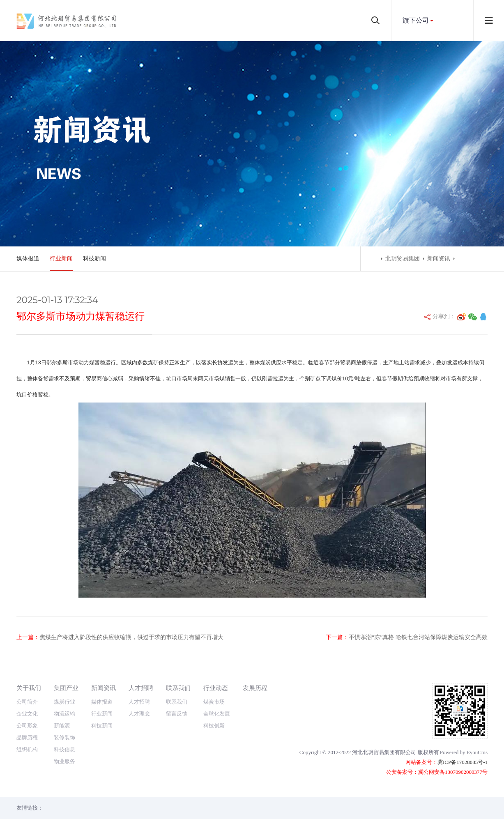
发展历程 (255, 688)
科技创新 (214, 726)
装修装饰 (64, 737)
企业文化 (27, 714)
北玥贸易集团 (403, 259)
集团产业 (66, 688)
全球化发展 (217, 714)
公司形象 (27, 726)
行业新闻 (61, 259)
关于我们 (29, 688)
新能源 (62, 726)
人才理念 (139, 714)
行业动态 (216, 688)
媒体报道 (28, 259)
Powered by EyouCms (464, 752)
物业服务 (64, 761)
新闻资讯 (439, 259)
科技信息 (64, 749)
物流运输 (64, 714)
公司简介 (27, 702)
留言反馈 (177, 714)
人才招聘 (141, 688)
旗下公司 (416, 20)
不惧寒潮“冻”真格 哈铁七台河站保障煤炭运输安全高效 (418, 637)
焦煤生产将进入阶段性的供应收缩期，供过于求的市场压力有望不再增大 (131, 637)
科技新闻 (94, 259)
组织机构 (27, 749)
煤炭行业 (64, 702)
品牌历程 (27, 737)
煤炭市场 (214, 702)
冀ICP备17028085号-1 (463, 762)
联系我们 (178, 688)
